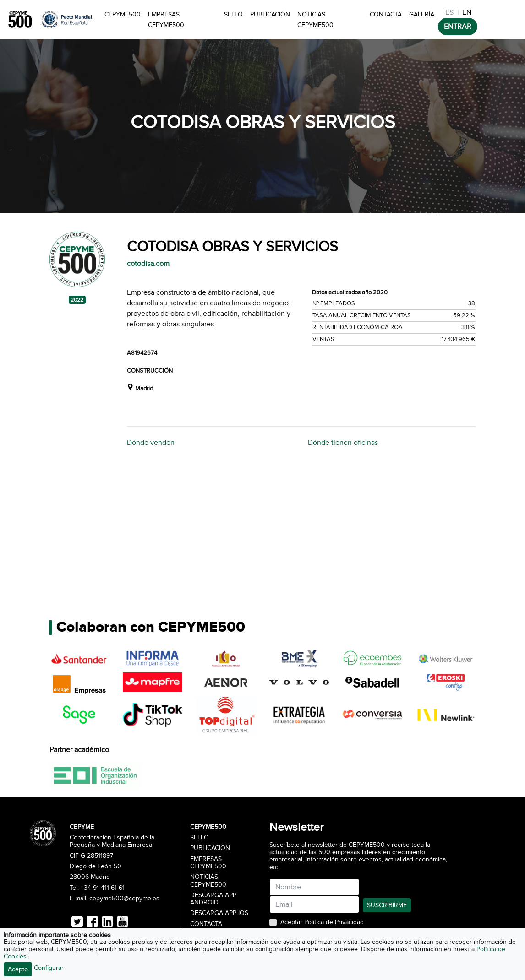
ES (449, 12)
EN (467, 12)
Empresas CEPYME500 (166, 20)
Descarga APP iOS (219, 913)
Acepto (18, 969)
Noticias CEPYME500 (315, 20)
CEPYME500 (123, 14)
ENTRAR (458, 27)
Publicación (270, 14)
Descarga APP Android (213, 899)
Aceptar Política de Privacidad (322, 922)
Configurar (49, 968)
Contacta (386, 14)
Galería (422, 14)
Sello (233, 14)
